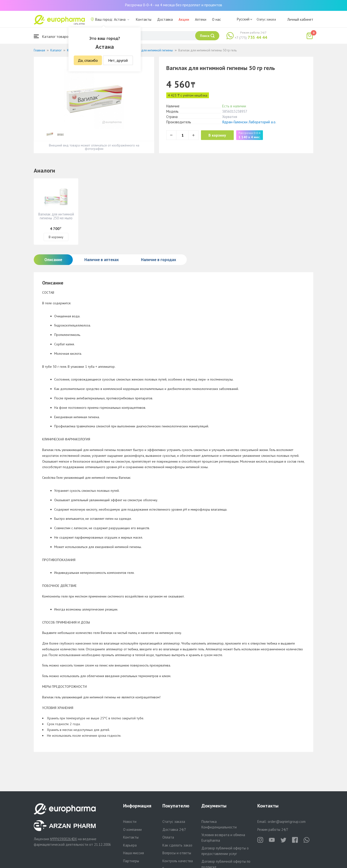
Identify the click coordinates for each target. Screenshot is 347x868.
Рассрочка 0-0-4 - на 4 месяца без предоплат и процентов (173, 5)
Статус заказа (266, 19)
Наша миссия (133, 853)
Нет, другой (118, 60)
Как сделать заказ (177, 845)
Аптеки (201, 19)
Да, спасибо (88, 60)
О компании (132, 830)
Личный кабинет (300, 19)
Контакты (144, 19)
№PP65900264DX (63, 839)
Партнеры (131, 861)
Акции (184, 19)
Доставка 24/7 (174, 830)
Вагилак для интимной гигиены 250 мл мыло (56, 216)
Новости (130, 822)
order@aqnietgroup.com (287, 822)
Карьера (130, 845)
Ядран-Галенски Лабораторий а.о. (249, 122)
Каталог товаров (52, 36)
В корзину (219, 135)
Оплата (168, 837)
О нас (217, 19)
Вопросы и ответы (177, 853)
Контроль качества (178, 861)
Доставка (165, 19)
